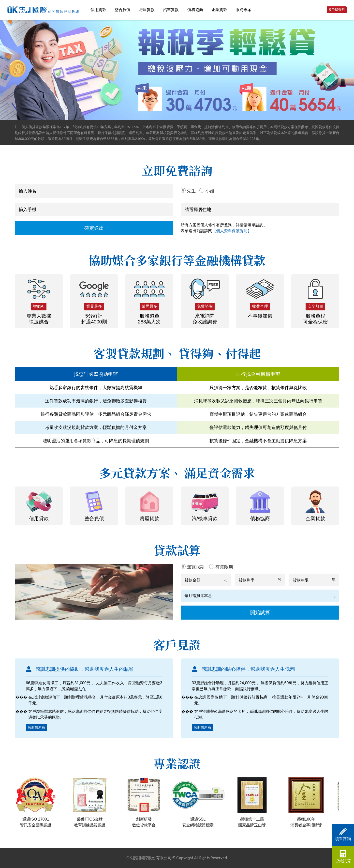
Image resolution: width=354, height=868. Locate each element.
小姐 (210, 191)
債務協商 (195, 10)
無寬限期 (196, 567)
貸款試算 (343, 857)
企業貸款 (219, 10)
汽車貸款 (171, 10)
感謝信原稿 (36, 727)
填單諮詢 (343, 834)
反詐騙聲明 (337, 10)
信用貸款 (98, 10)
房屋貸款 (147, 10)
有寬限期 (224, 567)
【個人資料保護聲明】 (232, 231)
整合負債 (122, 10)
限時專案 (244, 10)
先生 (191, 191)
